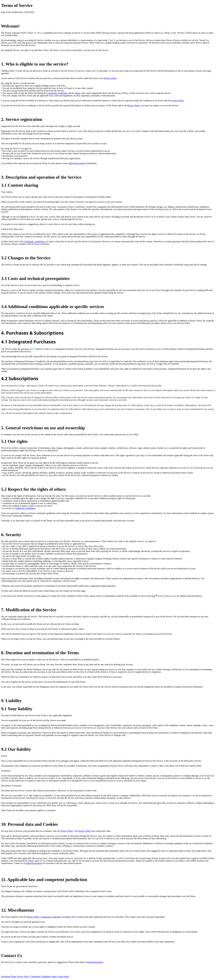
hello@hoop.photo (77, 163)
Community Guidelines (57, 93)
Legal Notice (63, 976)
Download (6, 976)
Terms (13, 976)
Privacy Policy (110, 78)
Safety (78, 93)
